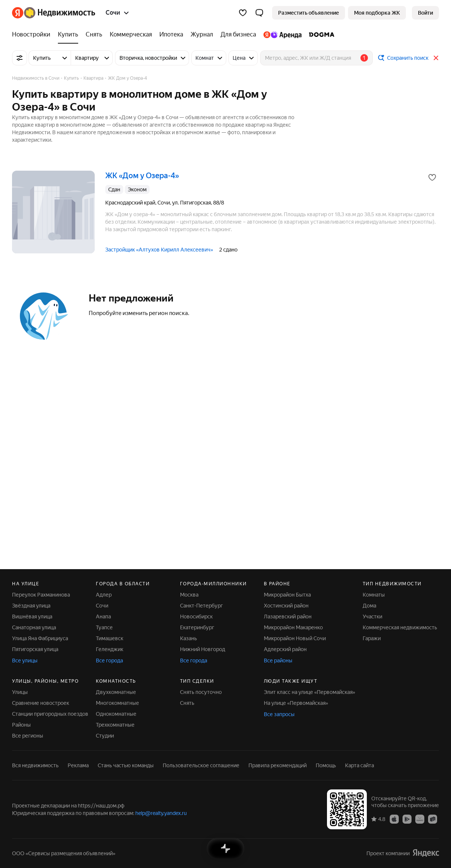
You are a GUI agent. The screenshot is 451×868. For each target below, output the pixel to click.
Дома (369, 606)
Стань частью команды (126, 765)
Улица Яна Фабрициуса (40, 638)
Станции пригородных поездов (50, 714)
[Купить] (68, 35)
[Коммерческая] (131, 35)
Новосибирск (196, 617)
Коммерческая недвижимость (400, 627)
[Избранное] (243, 13)
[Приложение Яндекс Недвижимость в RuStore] (433, 819)
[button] (259, 13)
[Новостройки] (33, 35)
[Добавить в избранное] (432, 177)
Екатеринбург (197, 627)
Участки (372, 617)
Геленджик (110, 649)
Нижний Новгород (203, 649)
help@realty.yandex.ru (161, 813)
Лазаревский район (288, 617)
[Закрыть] (436, 58)
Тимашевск (110, 638)
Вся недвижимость (35, 765)
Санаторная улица (34, 627)
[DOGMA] (320, 35)
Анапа (103, 617)
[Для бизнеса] (238, 35)
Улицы (20, 692)
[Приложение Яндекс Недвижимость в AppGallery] (420, 819)
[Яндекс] (18, 13)
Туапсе (104, 627)
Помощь (326, 765)
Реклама (78, 765)
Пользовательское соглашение (201, 765)
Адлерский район (285, 649)
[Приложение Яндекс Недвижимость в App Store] (394, 819)
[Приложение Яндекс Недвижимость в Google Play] (407, 819)
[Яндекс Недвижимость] (60, 13)
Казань (188, 638)
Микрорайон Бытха (287, 595)
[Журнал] (202, 35)
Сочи (102, 606)
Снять (187, 703)
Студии (105, 736)
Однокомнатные (116, 714)
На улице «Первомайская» (296, 703)
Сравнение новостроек (41, 703)
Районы (21, 725)
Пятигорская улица (35, 649)
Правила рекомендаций (278, 765)
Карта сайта (359, 765)
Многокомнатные (117, 703)
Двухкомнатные (116, 692)
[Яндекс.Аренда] (282, 35)
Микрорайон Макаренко (293, 627)
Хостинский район (286, 606)
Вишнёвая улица (32, 617)
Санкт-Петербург (201, 606)
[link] (425, 13)
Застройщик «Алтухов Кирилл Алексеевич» (159, 250)
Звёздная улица (31, 606)
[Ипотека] (171, 35)
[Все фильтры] (20, 58)
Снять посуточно (201, 692)
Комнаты (374, 595)
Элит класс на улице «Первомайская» (309, 692)
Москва (189, 595)
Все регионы (28, 736)
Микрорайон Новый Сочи (295, 638)
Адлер (104, 595)
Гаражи (372, 638)
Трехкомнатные (115, 725)
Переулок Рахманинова (41, 595)
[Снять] (94, 35)
